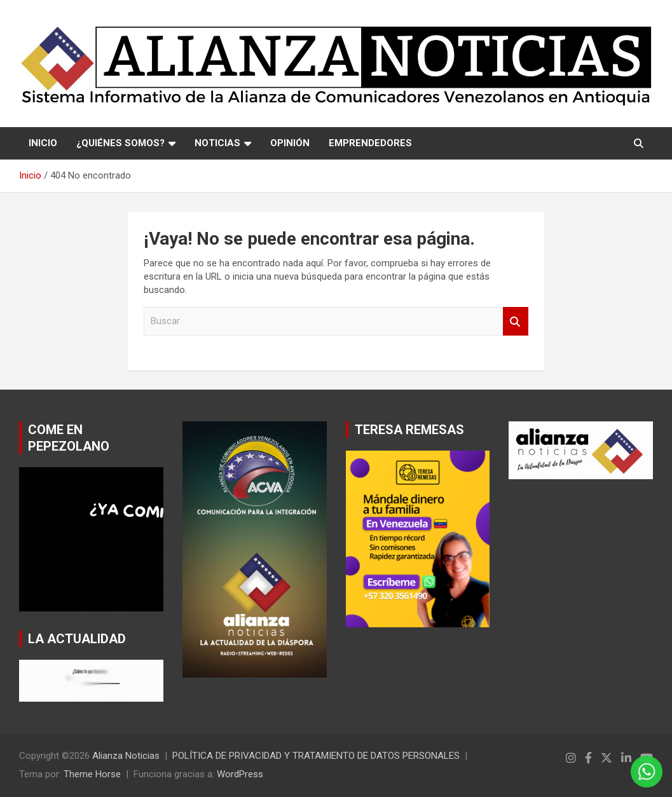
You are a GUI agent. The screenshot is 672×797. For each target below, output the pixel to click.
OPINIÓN (290, 143)
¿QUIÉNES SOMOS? (120, 143)
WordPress (240, 774)
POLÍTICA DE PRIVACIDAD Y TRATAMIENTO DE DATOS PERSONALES (316, 756)
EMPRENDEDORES (370, 143)
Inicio (43, 143)
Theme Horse (92, 774)
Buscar (516, 321)
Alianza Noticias (126, 756)
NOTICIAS (217, 143)
